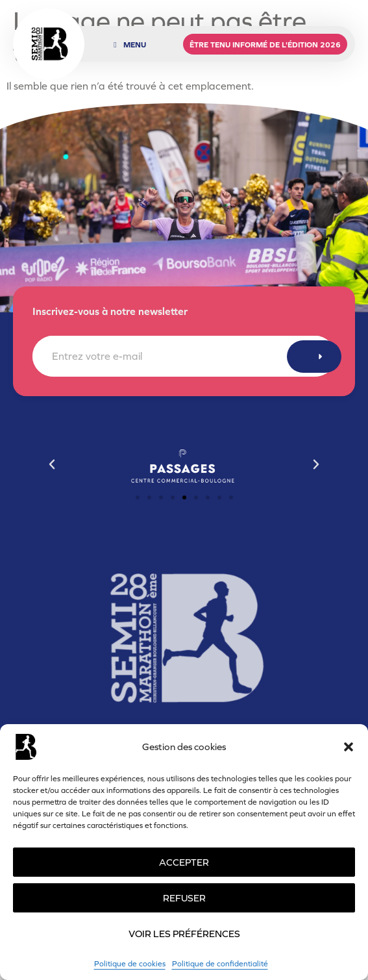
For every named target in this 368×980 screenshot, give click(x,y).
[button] (349, 747)
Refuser (184, 898)
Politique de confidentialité (220, 964)
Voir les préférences (184, 934)
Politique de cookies (130, 964)
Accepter (184, 862)
